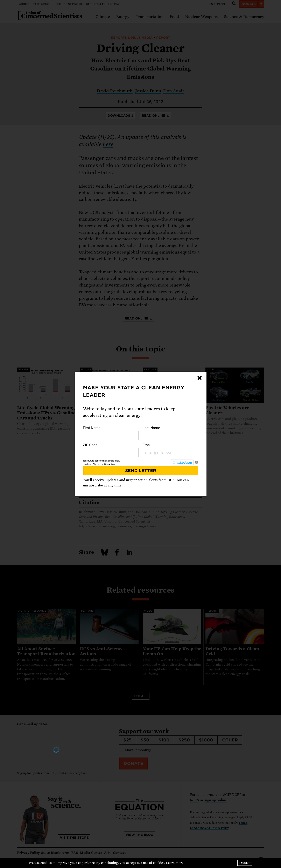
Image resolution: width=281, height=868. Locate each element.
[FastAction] (182, 462)
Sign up (96, 464)
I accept (245, 863)
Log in (86, 464)
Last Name (170, 433)
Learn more (175, 863)
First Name (111, 433)
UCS (171, 480)
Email (170, 450)
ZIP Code (111, 450)
